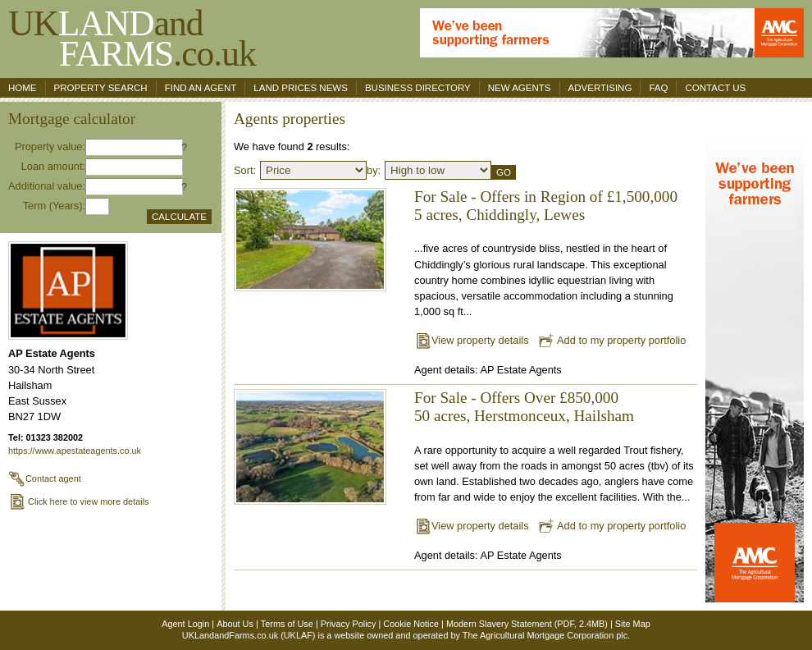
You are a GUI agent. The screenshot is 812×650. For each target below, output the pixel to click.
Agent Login (185, 624)
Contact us (715, 88)
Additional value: (47, 186)
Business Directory (418, 88)
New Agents (520, 88)
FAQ (658, 88)
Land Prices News (301, 88)
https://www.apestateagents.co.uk (75, 451)
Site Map (633, 624)
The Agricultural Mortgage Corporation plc (545, 635)
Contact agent (45, 478)
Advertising (600, 88)
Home (23, 88)
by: (374, 170)
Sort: (245, 170)
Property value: (50, 146)
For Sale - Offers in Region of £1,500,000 (546, 197)
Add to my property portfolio (611, 340)
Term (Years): (54, 206)
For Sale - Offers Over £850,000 (516, 398)
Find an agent (201, 88)
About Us (235, 624)
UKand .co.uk (132, 38)
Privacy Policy (349, 624)
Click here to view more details (79, 501)
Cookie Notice (411, 624)
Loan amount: (53, 166)
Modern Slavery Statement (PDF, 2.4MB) (527, 624)
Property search (101, 88)
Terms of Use (287, 624)
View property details (472, 340)
